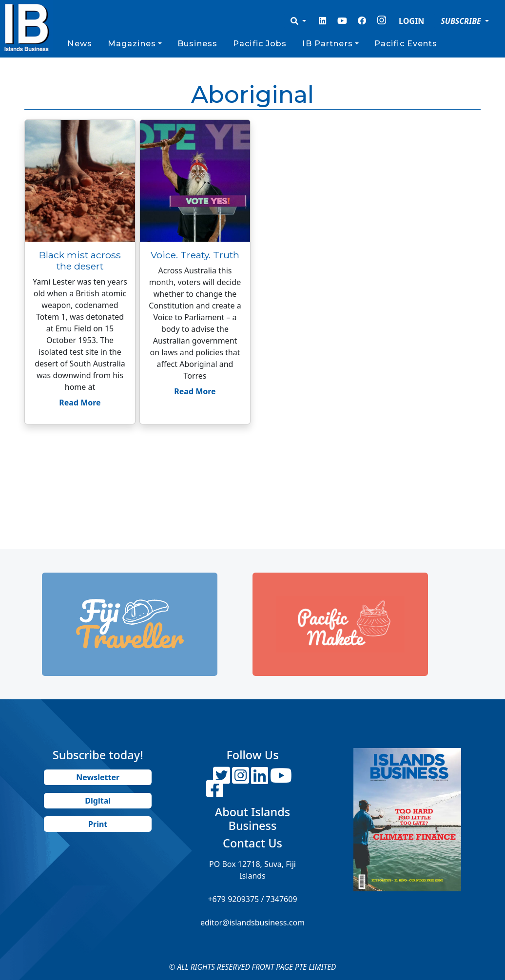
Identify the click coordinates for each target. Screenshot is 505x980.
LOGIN (411, 21)
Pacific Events (406, 44)
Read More (80, 403)
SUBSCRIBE (462, 21)
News (79, 44)
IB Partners (327, 44)
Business (197, 44)
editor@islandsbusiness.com (252, 922)
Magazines (132, 44)
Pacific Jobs (260, 44)
